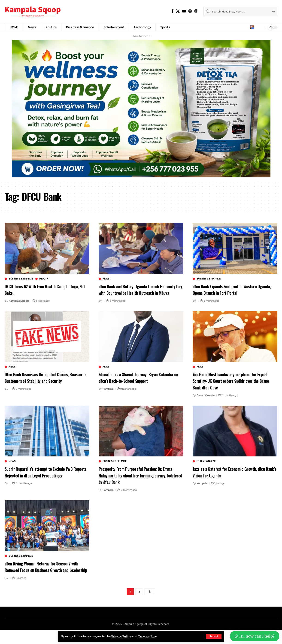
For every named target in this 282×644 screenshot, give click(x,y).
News (106, 279)
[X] (178, 11)
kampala (108, 395)
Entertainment (207, 468)
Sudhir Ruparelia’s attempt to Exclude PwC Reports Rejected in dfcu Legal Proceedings (45, 478)
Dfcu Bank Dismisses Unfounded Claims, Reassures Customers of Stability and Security (42, 387)
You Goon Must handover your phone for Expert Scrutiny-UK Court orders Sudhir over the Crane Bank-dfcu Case (233, 387)
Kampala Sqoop (19, 301)
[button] (214, 636)
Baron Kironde (206, 402)
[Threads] (196, 11)
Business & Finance (21, 279)
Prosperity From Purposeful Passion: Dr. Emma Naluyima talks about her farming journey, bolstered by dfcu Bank (136, 482)
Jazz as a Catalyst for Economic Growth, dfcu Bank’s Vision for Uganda (234, 478)
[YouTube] (184, 11)
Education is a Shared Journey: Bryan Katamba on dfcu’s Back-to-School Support (139, 384)
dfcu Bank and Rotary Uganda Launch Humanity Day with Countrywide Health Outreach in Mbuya (134, 293)
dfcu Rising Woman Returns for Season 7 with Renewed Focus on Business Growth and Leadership (46, 576)
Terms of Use (150, 636)
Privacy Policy (122, 636)
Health (44, 279)
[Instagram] (190, 11)
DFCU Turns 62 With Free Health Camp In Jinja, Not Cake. (42, 289)
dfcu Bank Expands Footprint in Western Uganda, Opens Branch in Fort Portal (230, 289)
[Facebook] (173, 11)
